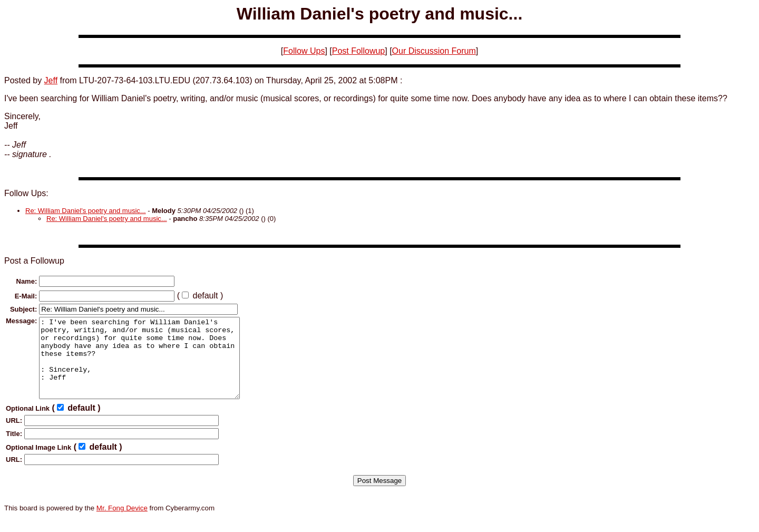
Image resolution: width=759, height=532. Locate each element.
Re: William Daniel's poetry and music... (86, 211)
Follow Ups (304, 51)
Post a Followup (34, 261)
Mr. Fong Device (122, 524)
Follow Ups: (26, 193)
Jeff (51, 80)
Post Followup (359, 51)
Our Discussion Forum (434, 51)
